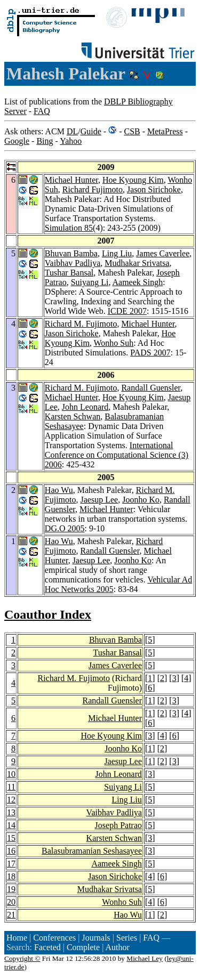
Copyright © (22, 958)
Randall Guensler (151, 388)
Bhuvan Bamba (71, 253)
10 (11, 774)
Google (17, 141)
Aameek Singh (138, 282)
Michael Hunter (71, 180)
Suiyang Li (90, 282)
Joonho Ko (141, 500)
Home (17, 938)
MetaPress (165, 131)
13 (11, 812)
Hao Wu (59, 490)
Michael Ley (145, 958)
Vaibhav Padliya (73, 263)
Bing (45, 141)
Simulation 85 (69, 228)
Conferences (54, 938)
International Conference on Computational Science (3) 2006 (117, 455)
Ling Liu (117, 253)
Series (127, 938)
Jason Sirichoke (154, 189)
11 (11, 787)
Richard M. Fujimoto (81, 324)
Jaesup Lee (99, 500)
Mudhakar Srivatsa (137, 263)
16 (11, 851)
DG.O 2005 (65, 528)
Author (117, 947)
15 (11, 838)
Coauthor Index (48, 614)
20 (11, 902)
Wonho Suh (114, 343)
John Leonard (85, 407)
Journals (96, 938)
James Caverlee (163, 253)
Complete (83, 947)
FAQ (42, 111)
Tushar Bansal (69, 273)
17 (11, 864)
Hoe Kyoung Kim (133, 180)
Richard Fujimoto (93, 189)
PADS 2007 (150, 353)
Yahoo (71, 141)
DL (72, 131)
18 (11, 876)
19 (11, 889)
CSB (132, 131)
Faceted (47, 947)
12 (11, 800)
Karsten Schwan (73, 416)
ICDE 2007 (127, 311)
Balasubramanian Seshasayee (92, 851)
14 (11, 825)
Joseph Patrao (118, 825)
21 (11, 915)
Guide (91, 131)
